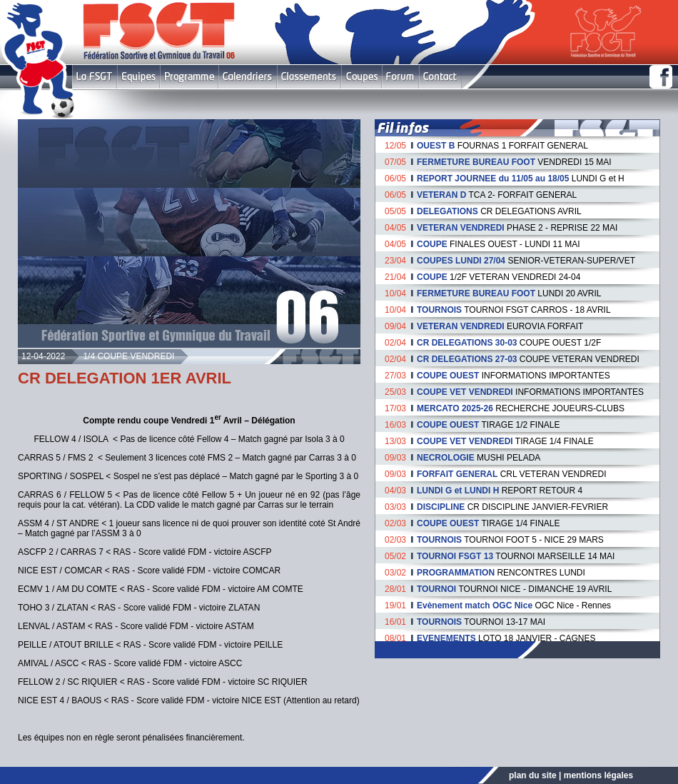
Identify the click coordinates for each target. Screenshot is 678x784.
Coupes (361, 77)
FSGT (95, 77)
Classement (309, 77)
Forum (400, 77)
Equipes (138, 77)
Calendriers (248, 77)
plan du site (533, 775)
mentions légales (598, 775)
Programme (189, 77)
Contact (440, 77)
